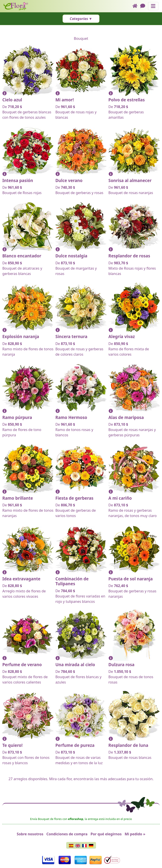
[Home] (136, 6)
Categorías (79, 19)
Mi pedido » (135, 834)
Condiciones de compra (67, 834)
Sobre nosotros (30, 834)
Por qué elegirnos (106, 834)
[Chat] (144, 6)
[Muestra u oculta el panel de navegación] (153, 6)
